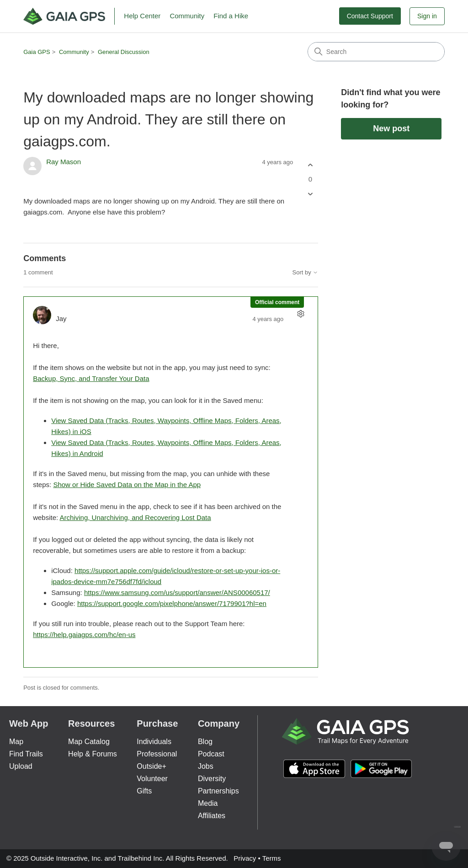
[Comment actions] (300, 314)
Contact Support (370, 16)
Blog (205, 742)
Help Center (142, 16)
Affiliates (212, 816)
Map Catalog (89, 742)
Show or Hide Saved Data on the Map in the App (127, 485)
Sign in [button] (427, 16)
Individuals (154, 742)
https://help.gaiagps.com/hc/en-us (84, 635)
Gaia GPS (37, 52)
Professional (157, 754)
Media (208, 803)
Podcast (211, 754)
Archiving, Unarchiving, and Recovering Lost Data (136, 517)
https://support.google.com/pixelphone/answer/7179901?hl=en (172, 603)
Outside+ (151, 766)
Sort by (306, 273)
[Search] (376, 52)
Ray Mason (64, 162)
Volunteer (152, 779)
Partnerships (218, 791)
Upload (21, 766)
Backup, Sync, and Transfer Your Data (91, 378)
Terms (272, 858)
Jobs (206, 766)
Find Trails (26, 754)
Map (16, 742)
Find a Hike (231, 16)
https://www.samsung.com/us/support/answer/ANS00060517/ (177, 592)
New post (391, 129)
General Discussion (124, 52)
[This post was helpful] (310, 165)
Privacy (245, 858)
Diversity (212, 779)
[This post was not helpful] (310, 194)
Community (187, 16)
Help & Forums (93, 754)
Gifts (144, 791)
